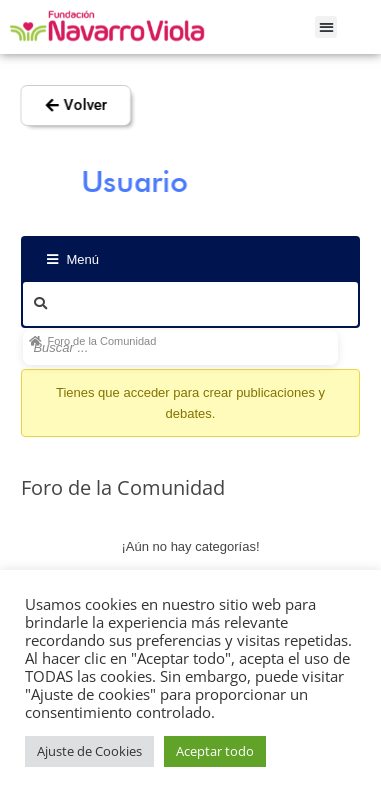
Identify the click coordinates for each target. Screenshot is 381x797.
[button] (326, 27)
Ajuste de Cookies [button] (89, 751)
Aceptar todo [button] (215, 751)
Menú (73, 259)
